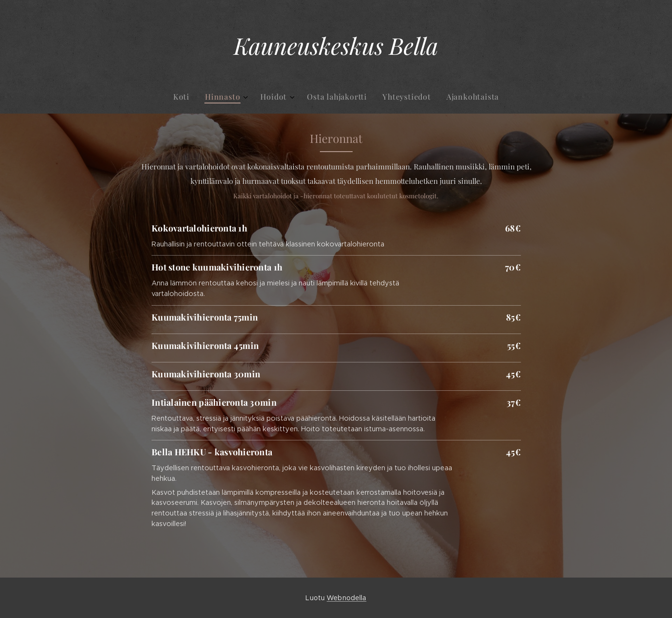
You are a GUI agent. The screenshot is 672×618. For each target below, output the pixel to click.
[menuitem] (297, 97)
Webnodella (346, 598)
